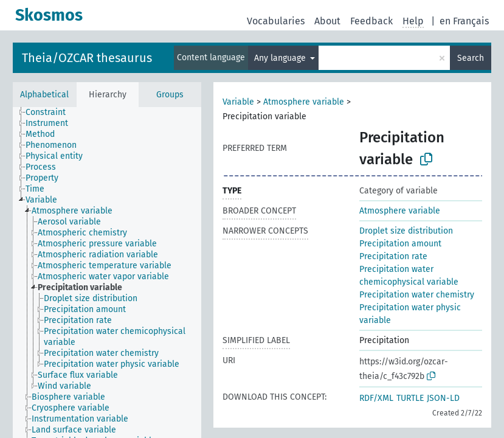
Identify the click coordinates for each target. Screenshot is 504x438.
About (327, 21)
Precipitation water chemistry (417, 295)
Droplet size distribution (406, 231)
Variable (238, 102)
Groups (170, 95)
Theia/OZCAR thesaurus (87, 58)
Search (471, 58)
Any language (281, 58)
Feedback (371, 21)
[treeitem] (51, 113)
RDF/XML (376, 398)
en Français (464, 21)
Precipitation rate (393, 256)
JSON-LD (443, 398)
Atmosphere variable (304, 102)
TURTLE (410, 398)
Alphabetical (44, 95)
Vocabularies (276, 21)
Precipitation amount (400, 244)
